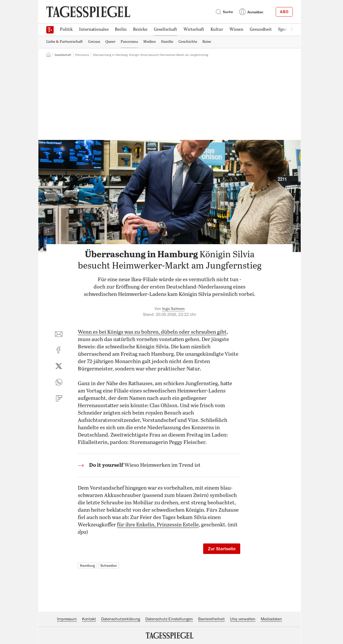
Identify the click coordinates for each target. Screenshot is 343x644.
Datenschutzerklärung (121, 619)
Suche (224, 12)
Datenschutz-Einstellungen (169, 619)
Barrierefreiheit (211, 619)
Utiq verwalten (243, 619)
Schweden (109, 566)
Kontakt (89, 619)
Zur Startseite (222, 549)
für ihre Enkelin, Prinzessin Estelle (158, 525)
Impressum (67, 619)
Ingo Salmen (173, 309)
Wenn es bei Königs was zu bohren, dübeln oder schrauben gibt (152, 332)
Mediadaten (271, 619)
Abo (284, 12)
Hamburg (87, 566)
